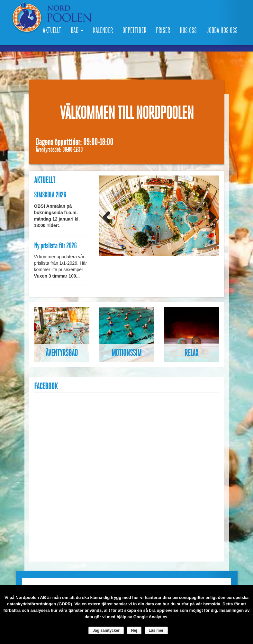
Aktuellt (52, 30)
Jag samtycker (106, 630)
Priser (163, 30)
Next (210, 217)
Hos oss (188, 30)
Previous (109, 217)
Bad (77, 30)
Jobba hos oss (222, 30)
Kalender (103, 30)
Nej (134, 630)
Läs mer (156, 630)
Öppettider (134, 30)
